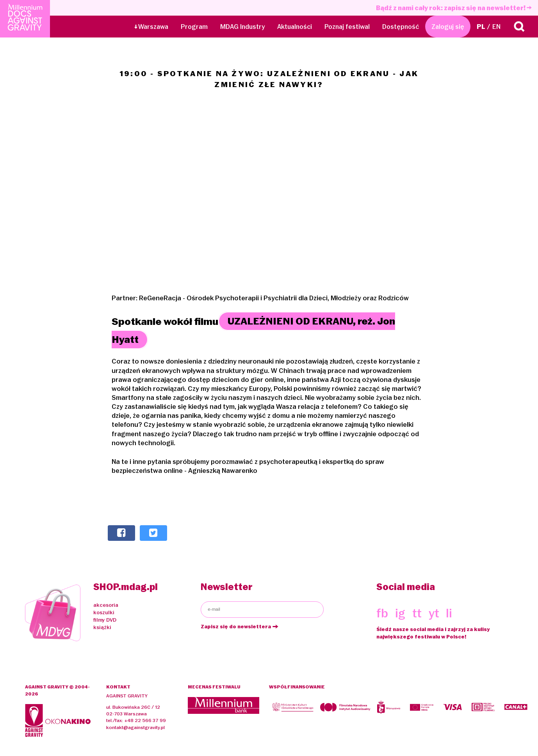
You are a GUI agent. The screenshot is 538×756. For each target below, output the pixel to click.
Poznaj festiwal (347, 27)
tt (417, 613)
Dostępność (401, 27)
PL (481, 27)
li (449, 613)
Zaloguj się (448, 27)
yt (434, 613)
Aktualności (295, 27)
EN (496, 27)
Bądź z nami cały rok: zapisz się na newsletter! (454, 8)
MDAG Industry (242, 27)
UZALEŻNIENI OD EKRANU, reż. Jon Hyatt (253, 331)
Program (194, 27)
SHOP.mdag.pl (126, 587)
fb (382, 613)
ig (400, 613)
